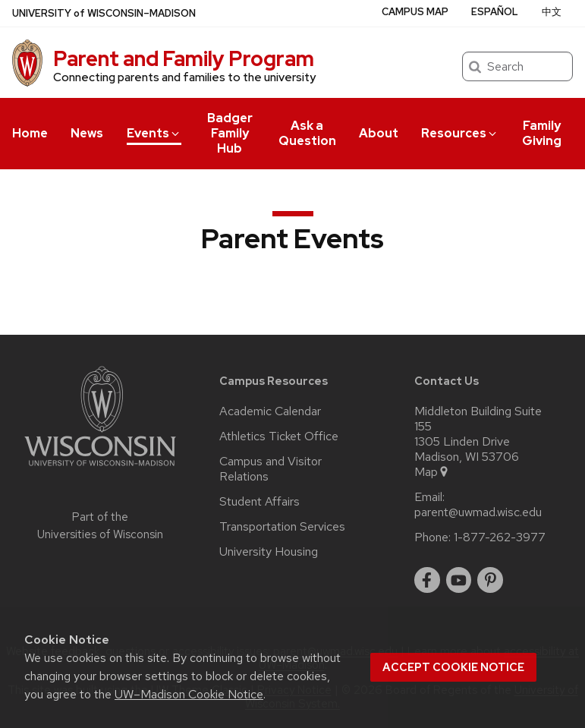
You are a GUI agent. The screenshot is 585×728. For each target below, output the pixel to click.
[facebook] (427, 580)
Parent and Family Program (184, 58)
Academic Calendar (270, 411)
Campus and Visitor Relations (270, 469)
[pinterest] (490, 580)
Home (30, 133)
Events (154, 133)
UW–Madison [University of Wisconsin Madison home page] (104, 13)
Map (432, 472)
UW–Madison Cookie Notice (189, 694)
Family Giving (542, 133)
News (87, 133)
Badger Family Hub (230, 133)
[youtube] (459, 580)
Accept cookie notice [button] (453, 667)
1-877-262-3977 (500, 537)
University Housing (269, 552)
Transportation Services (282, 527)
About (379, 133)
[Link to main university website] (100, 469)
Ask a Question (307, 133)
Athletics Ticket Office (279, 436)
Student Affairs (259, 502)
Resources (460, 133)
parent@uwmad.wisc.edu (478, 512)
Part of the (100, 526)
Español (495, 12)
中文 (552, 12)
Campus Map (415, 12)
